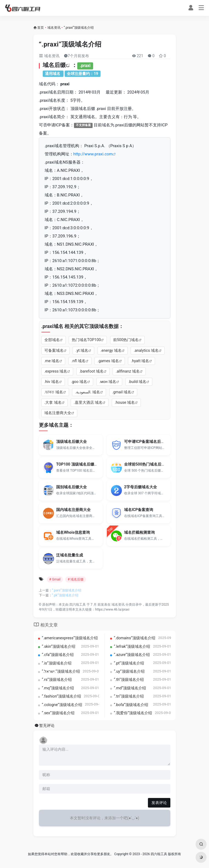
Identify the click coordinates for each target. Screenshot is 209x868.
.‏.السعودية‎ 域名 (88, 392)
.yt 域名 (82, 350)
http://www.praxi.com (93, 154)
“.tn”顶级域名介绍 (129, 696)
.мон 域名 (108, 382)
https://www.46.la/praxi (112, 609)
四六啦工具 (78, 605)
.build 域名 (137, 382)
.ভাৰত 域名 (54, 392)
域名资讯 (54, 28)
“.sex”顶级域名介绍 (58, 713)
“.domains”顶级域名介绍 (135, 638)
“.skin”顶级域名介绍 (59, 646)
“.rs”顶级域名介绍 (57, 680)
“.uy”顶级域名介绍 (129, 671)
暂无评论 (47, 726)
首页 (41, 28)
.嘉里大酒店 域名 (88, 402)
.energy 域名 (111, 350)
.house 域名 (125, 402)
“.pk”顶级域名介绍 (65, 595)
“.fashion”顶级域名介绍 (61, 696)
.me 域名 (52, 361)
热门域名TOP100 (86, 340)
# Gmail (55, 579)
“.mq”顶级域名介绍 (58, 688)
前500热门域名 (126, 340)
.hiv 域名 (52, 382)
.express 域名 (56, 371)
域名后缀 (54, 65)
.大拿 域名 (53, 402)
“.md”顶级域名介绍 (130, 688)
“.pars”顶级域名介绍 (67, 590)
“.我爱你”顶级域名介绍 (133, 713)
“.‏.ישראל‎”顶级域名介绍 (61, 671)
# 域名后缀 (76, 579)
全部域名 (52, 340)
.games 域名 (108, 361)
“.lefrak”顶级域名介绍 (132, 646)
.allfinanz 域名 (128, 371)
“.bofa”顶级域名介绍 (131, 705)
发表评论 (159, 803)
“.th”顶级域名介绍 (129, 680)
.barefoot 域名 (91, 371)
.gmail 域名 (122, 392)
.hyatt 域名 (140, 361)
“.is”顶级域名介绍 (57, 663)
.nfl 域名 (78, 361)
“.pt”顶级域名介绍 (129, 663)
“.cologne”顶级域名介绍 (62, 705)
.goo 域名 (79, 382)
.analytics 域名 (146, 350)
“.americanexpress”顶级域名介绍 (70, 638)
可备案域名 (54, 350)
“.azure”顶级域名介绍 (132, 655)
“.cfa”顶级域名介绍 (58, 655)
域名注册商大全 (58, 413)
